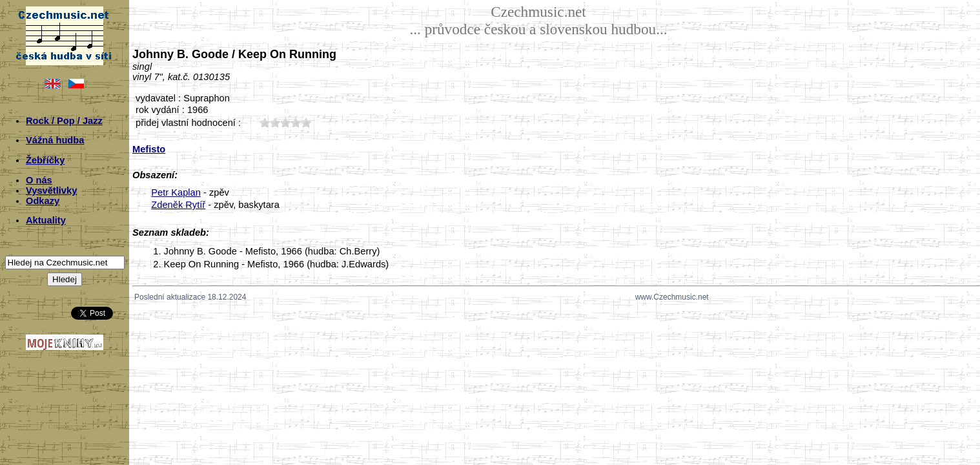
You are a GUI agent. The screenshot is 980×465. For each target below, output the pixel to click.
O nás (39, 180)
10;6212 (265, 122)
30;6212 (285, 122)
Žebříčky (45, 160)
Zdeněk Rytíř (178, 205)
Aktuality (46, 220)
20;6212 (275, 122)
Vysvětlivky (51, 191)
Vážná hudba (55, 140)
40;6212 (296, 122)
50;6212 (306, 122)
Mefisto (149, 149)
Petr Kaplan (176, 192)
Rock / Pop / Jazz (64, 121)
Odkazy (43, 201)
